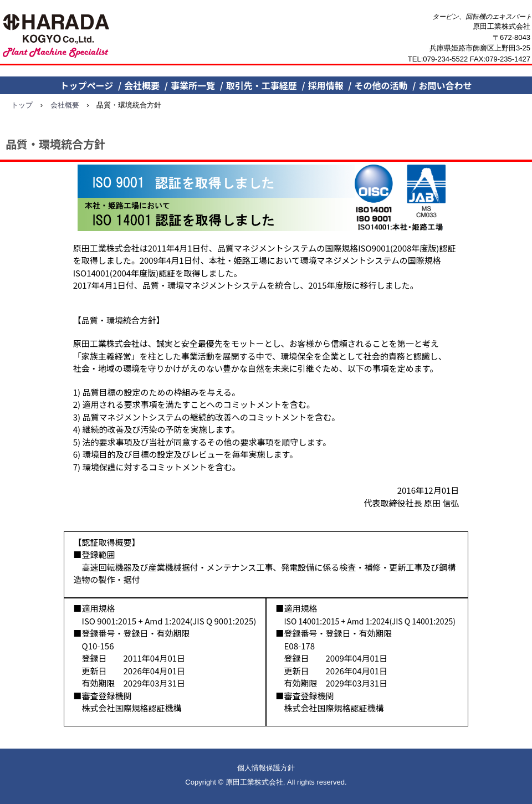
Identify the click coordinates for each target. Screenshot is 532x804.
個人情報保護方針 (266, 768)
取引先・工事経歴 (262, 85)
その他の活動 (381, 85)
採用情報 (326, 85)
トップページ (87, 85)
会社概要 (142, 85)
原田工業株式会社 (57, 37)
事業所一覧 (193, 85)
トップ (22, 105)
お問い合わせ (445, 85)
